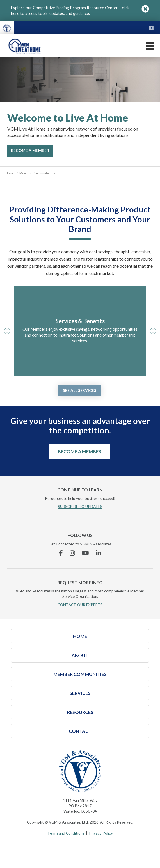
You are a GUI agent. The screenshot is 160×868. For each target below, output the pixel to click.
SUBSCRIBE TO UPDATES (80, 507)
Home (80, 636)
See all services (80, 390)
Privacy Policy (101, 833)
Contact (80, 731)
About (80, 655)
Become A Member (30, 151)
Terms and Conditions (66, 833)
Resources (80, 712)
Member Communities (80, 674)
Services (80, 693)
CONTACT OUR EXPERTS (80, 605)
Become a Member (80, 451)
